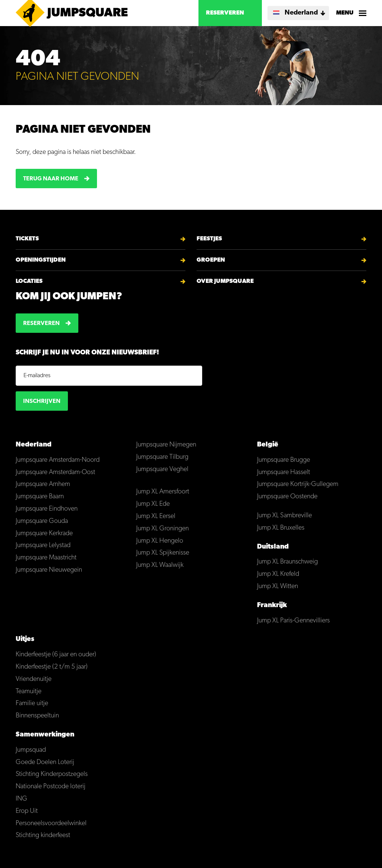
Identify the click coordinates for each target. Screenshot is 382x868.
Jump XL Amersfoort (163, 492)
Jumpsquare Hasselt (284, 472)
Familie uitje (32, 703)
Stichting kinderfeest (43, 835)
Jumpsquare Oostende (287, 497)
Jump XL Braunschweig (287, 562)
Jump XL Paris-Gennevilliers (293, 621)
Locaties (29, 281)
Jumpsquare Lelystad (43, 545)
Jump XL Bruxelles (281, 528)
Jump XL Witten (278, 586)
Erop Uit (27, 811)
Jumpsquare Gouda (42, 521)
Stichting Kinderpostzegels (52, 774)
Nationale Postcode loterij (51, 787)
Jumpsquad (31, 750)
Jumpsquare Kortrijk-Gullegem (298, 484)
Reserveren (225, 13)
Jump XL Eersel (156, 516)
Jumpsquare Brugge (284, 460)
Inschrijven (42, 401)
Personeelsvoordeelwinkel (51, 823)
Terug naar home (51, 179)
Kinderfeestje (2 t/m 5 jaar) (52, 667)
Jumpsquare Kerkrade (44, 534)
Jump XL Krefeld (278, 574)
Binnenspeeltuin (37, 716)
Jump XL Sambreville (284, 516)
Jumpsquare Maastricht (46, 558)
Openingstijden (41, 260)
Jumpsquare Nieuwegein (49, 570)
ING (21, 799)
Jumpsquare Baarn (40, 497)
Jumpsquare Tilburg (162, 457)
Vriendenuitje (34, 679)
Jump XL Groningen (162, 529)
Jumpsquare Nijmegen (166, 445)
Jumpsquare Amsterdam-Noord (58, 460)
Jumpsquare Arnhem (43, 484)
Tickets (27, 239)
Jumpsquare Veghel (162, 469)
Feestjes (209, 239)
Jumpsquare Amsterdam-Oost (55, 472)
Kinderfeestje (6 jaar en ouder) (56, 655)
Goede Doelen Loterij (45, 762)
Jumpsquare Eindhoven (47, 509)
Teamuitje (29, 692)
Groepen (211, 260)
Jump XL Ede (153, 504)
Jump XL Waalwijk (160, 565)
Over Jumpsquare (225, 281)
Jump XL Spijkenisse (163, 553)
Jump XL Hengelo (160, 541)
